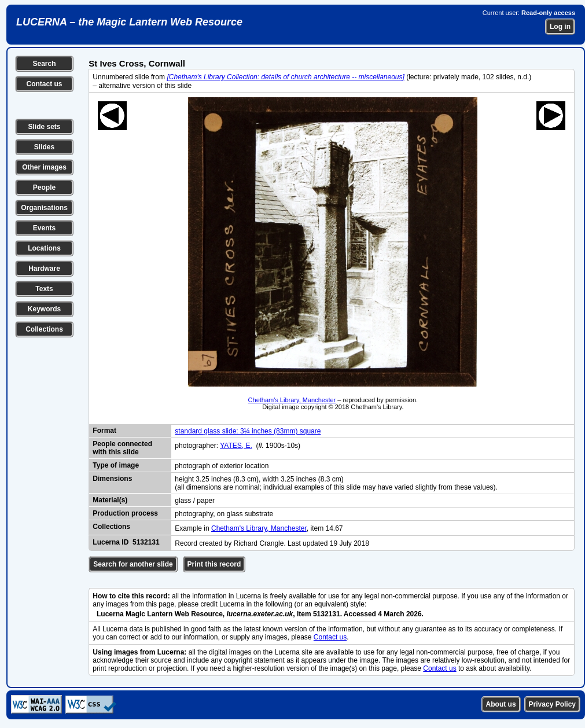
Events (44, 228)
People (44, 187)
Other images (44, 167)
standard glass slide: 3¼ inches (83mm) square (248, 431)
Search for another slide (133, 564)
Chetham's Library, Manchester (292, 400)
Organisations (44, 208)
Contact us (44, 84)
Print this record (214, 564)
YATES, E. (236, 446)
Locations (44, 248)
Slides (44, 147)
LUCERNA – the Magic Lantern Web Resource (129, 22)
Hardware (44, 269)
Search (44, 64)
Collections (44, 329)
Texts (44, 289)
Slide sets (44, 127)
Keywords (44, 309)
